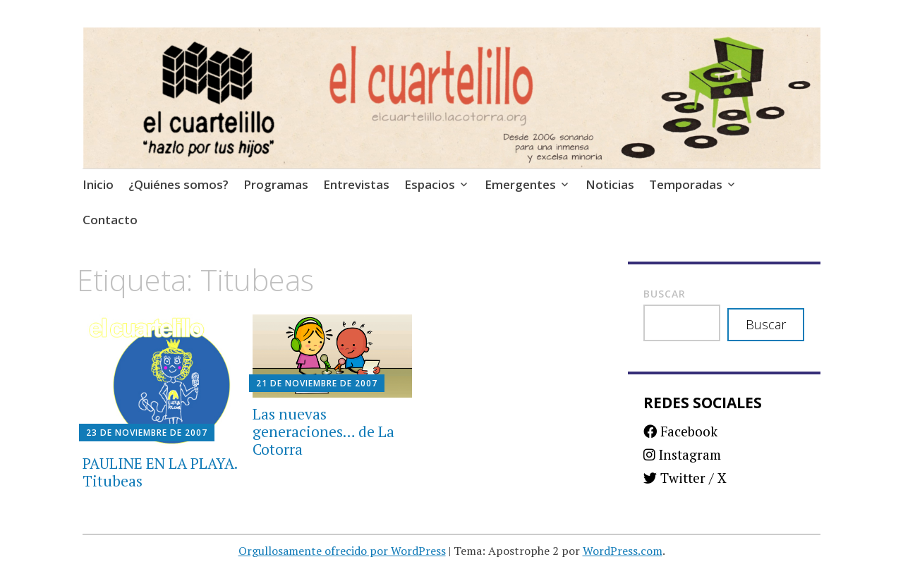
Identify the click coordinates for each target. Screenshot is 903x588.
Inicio (98, 184)
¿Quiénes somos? (178, 184)
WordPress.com (623, 551)
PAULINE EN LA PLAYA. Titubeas (160, 472)
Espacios (430, 184)
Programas (276, 184)
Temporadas (686, 184)
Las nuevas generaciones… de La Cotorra (323, 431)
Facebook (680, 431)
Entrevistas (356, 184)
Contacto (110, 220)
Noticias (610, 184)
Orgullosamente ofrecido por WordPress (342, 551)
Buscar (665, 294)
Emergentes (520, 184)
